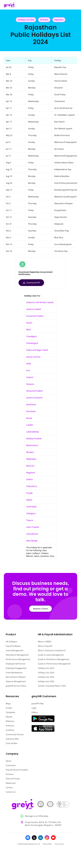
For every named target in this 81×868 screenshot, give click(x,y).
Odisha (29, 479)
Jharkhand (31, 404)
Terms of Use (59, 844)
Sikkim (29, 500)
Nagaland (31, 473)
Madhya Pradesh (34, 439)
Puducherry (32, 486)
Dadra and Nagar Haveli (37, 350)
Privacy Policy (47, 844)
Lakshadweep (33, 432)
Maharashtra (32, 445)
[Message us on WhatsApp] (40, 816)
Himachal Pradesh (35, 391)
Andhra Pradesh (34, 309)
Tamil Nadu (31, 507)
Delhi (29, 364)
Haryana (30, 384)
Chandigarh (32, 336)
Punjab (29, 493)
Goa (28, 370)
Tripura (30, 520)
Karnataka (31, 411)
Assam (29, 323)
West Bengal (32, 541)
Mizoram (30, 466)
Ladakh (30, 425)
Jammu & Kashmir (34, 398)
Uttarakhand (32, 534)
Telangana (31, 513)
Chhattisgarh (32, 343)
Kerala (29, 418)
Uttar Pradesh (33, 527)
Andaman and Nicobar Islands (40, 302)
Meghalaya (31, 459)
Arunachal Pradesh (35, 316)
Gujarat (30, 377)
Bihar (29, 330)
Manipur (30, 452)
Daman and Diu (33, 357)
